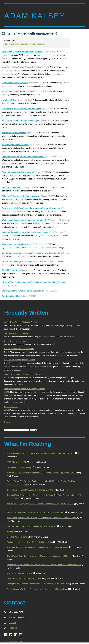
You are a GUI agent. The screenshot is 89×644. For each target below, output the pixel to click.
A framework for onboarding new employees (22, 109)
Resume (12, 623)
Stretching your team (11, 270)
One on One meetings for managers (18, 262)
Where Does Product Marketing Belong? (21, 322)
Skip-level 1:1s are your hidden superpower (21, 196)
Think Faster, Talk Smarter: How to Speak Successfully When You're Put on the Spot (42, 518)
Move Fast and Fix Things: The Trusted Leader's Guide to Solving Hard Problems (41, 453)
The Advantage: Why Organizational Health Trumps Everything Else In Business (40, 504)
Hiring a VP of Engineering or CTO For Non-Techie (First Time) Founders (34, 282)
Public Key (13, 628)
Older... (7, 422)
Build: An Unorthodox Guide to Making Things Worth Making (32, 526)
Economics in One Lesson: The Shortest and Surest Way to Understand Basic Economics (44, 565)
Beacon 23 (11, 532)
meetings (25, 44)
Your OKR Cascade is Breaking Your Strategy (22, 52)
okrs (33, 44)
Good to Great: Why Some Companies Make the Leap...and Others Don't (37, 589)
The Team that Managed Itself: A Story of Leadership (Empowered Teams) (38, 547)
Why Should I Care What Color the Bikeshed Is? (23, 291)
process (41, 44)
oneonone (14, 44)
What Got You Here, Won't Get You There (24, 579)
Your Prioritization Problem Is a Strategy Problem (25, 389)
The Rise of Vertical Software (16, 333)
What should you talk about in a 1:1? (18, 244)
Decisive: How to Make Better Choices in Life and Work (30, 542)
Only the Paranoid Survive (18, 537)
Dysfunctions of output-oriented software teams (23, 157)
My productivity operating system (17, 91)
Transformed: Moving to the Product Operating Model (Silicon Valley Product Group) (42, 473)
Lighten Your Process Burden (15, 83)
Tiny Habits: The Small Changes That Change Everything (31, 490)
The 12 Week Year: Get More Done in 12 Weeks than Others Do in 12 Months (39, 556)
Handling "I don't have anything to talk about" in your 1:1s (28, 232)
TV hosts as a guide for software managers (21, 121)
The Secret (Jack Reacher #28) (20, 573)
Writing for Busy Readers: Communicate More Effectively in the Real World (38, 584)
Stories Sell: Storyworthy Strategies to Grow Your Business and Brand (36, 512)
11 (6, 44)
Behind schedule (11, 407)
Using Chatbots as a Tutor (15, 341)
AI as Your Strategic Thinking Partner (20, 360)
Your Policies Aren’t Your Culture (17, 67)
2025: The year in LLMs (17, 462)
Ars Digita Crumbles (11, 296)
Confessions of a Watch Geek (19, 467)
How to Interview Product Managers (19, 349)
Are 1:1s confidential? (12, 187)
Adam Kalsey (35, 16)
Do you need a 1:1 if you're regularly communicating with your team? (33, 208)
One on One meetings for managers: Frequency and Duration (29, 253)
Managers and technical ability (15, 145)
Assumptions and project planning (17, 172)
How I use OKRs (9, 100)
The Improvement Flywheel (14, 133)
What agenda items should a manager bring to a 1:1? (25, 220)
